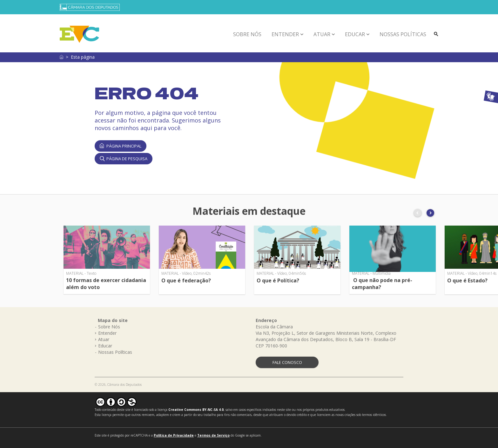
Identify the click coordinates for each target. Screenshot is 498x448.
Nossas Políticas (403, 34)
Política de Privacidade (174, 435)
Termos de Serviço (213, 435)
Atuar (322, 34)
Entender (285, 34)
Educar (355, 34)
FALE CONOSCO (287, 362)
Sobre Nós (247, 34)
